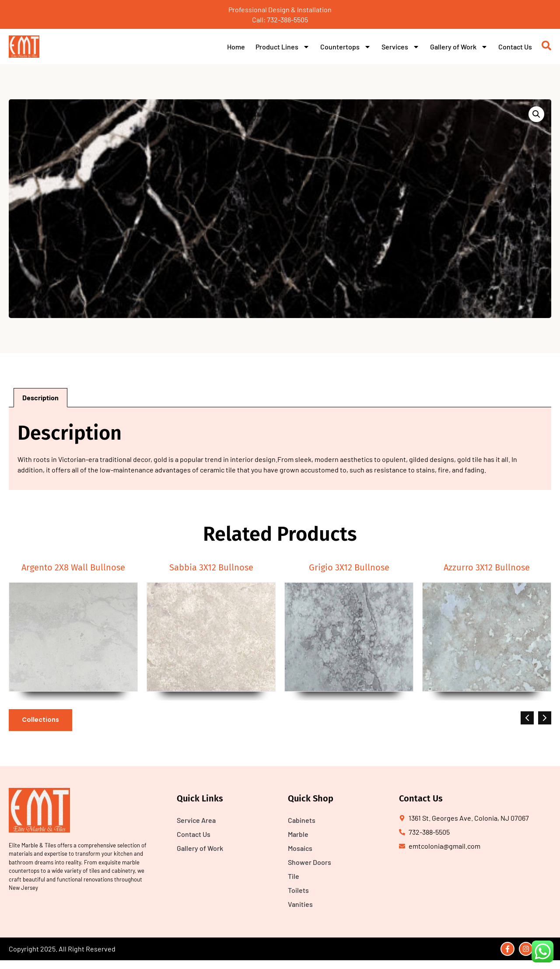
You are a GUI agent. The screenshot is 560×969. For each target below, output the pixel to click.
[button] (536, 114)
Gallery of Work (459, 47)
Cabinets (302, 820)
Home (236, 47)
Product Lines (283, 47)
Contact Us (515, 47)
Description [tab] (40, 397)
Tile (294, 876)
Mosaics (300, 848)
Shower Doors (310, 862)
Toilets (298, 890)
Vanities (300, 904)
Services (401, 47)
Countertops (346, 47)
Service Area (196, 820)
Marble (298, 834)
